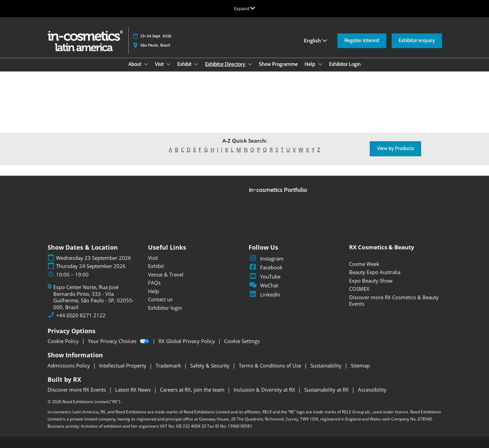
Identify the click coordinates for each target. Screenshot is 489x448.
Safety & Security (211, 365)
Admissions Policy (69, 365)
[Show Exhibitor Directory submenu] (250, 64)
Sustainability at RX (327, 390)
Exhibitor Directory (226, 64)
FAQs (154, 283)
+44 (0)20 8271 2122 (81, 315)
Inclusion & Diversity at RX (265, 390)
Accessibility (372, 390)
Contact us (160, 299)
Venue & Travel (166, 274)
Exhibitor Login (345, 64)
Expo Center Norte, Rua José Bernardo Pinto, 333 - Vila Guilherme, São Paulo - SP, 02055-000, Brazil (94, 297)
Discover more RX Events (77, 390)
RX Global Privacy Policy (187, 341)
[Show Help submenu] (320, 64)
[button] (362, 41)
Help (311, 64)
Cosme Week (364, 264)
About (135, 64)
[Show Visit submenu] (168, 64)
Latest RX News (134, 390)
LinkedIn (264, 294)
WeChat (263, 285)
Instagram (266, 258)
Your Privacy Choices (119, 341)
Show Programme (278, 64)
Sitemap (360, 365)
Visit (160, 64)
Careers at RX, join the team (193, 390)
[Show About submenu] (146, 64)
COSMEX (359, 289)
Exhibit (185, 64)
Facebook (266, 267)
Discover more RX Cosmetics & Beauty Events (394, 301)
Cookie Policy (64, 341)
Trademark (169, 365)
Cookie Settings (242, 341)
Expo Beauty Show (371, 281)
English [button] (315, 41)
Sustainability (327, 365)
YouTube (265, 276)
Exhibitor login (165, 308)
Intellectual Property (123, 365)
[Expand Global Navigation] (244, 8)
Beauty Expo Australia (375, 272)
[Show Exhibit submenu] (196, 64)
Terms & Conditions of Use (271, 365)
